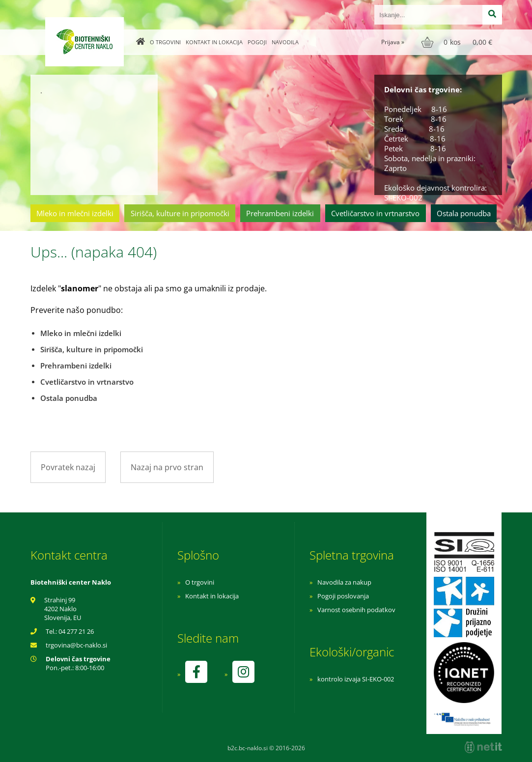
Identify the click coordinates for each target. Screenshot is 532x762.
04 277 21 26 (76, 631)
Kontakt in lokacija (214, 42)
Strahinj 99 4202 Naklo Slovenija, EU (63, 609)
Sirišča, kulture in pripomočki (180, 213)
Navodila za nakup (344, 582)
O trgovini (165, 42)
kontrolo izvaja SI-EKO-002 (356, 679)
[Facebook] (196, 672)
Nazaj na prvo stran (167, 467)
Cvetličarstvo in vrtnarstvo (375, 213)
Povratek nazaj (68, 467)
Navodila (285, 42)
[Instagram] (243, 672)
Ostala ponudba (464, 213)
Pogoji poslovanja (343, 596)
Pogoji (257, 42)
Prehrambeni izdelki (280, 213)
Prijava (393, 42)
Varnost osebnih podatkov (356, 610)
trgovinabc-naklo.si (76, 645)
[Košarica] (458, 42)
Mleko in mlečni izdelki (75, 213)
